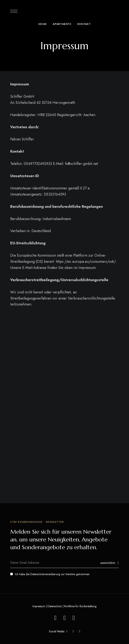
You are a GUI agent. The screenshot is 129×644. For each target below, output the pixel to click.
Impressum (39, 606)
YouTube (73, 631)
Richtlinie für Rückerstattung (80, 606)
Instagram (80, 631)
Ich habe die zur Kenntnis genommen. (50, 574)
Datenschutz (55, 606)
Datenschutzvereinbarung (45, 574)
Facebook (67, 631)
